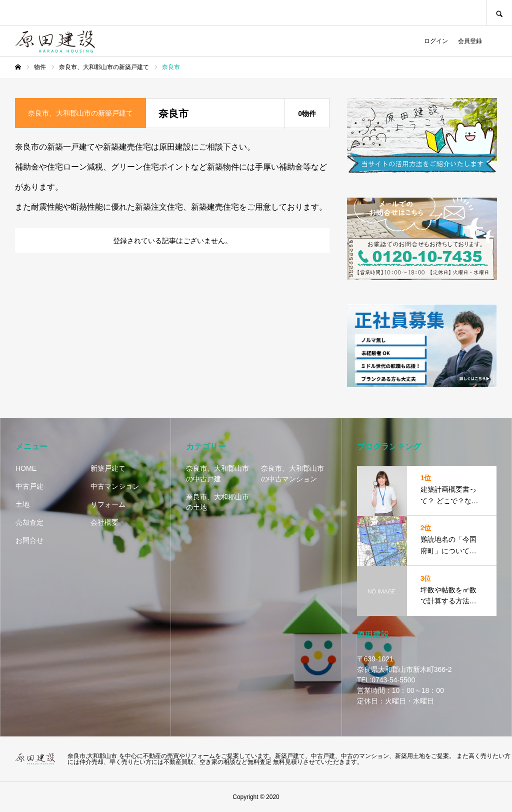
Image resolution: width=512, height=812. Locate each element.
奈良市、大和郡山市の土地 (217, 502)
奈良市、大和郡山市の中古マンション (292, 474)
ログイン (436, 41)
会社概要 (104, 522)
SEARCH (499, 13)
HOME (26, 468)
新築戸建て (108, 468)
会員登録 (470, 41)
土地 (22, 504)
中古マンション (115, 486)
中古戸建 (29, 486)
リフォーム (108, 504)
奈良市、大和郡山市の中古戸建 (217, 474)
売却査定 (29, 522)
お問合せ (29, 540)
